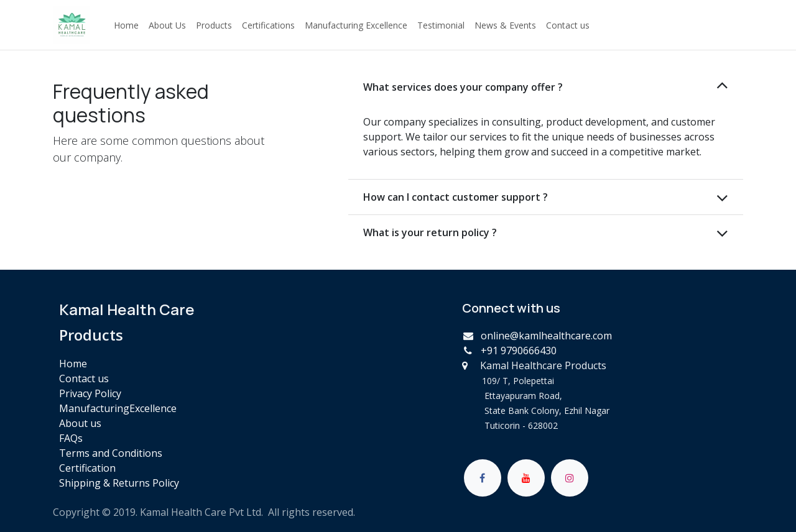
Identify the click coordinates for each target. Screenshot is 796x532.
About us (80, 423)
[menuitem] (126, 25)
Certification (87, 468)
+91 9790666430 (519, 351)
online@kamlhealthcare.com (546, 336)
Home (73, 364)
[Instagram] (570, 478)
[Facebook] (483, 478)
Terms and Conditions (111, 453)
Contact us (84, 378)
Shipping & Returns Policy (119, 483)
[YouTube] (526, 478)
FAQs (71, 438)
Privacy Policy (90, 393)
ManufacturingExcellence (118, 408)
